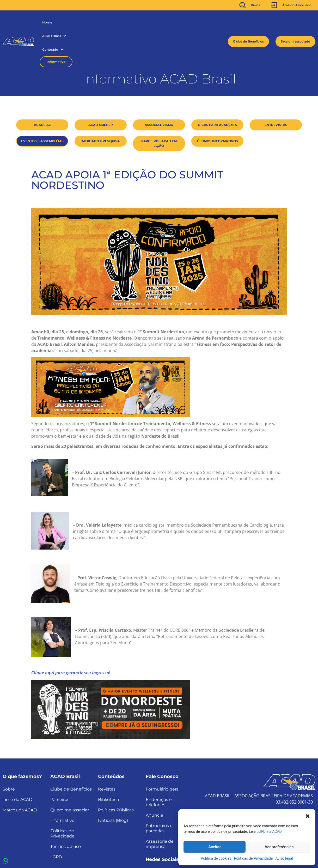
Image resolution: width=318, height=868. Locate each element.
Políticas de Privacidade (253, 858)
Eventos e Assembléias (42, 103)
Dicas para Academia (217, 87)
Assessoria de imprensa (160, 806)
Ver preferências (279, 847)
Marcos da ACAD (20, 772)
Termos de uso (66, 808)
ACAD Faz (42, 87)
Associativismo (159, 87)
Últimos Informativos (218, 103)
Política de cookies (216, 858)
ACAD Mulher (101, 87)
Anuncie (154, 777)
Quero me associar (70, 772)
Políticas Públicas (116, 772)
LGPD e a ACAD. (270, 831)
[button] (308, 816)
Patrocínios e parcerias (159, 790)
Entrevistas (276, 87)
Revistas (107, 751)
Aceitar (215, 847)
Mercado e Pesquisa (101, 103)
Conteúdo (97, 22)
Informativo (126, 22)
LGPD (56, 819)
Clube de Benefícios (71, 751)
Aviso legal (284, 858)
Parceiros (60, 761)
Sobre (9, 751)
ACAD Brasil (69, 22)
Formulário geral (163, 751)
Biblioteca (108, 761)
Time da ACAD (17, 761)
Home (47, 22)
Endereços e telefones (159, 764)
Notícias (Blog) (113, 782)
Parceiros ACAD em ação (159, 105)
